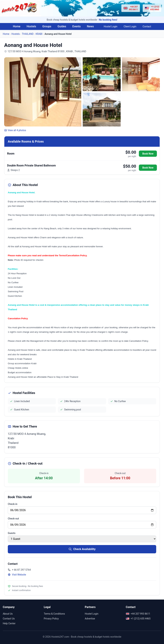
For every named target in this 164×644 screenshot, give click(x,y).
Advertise (90, 619)
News (90, 26)
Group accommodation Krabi (22, 363)
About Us (8, 614)
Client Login (130, 26)
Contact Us (9, 619)
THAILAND (28, 34)
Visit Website (17, 575)
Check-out (13, 519)
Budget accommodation (20, 372)
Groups (47, 26)
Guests (12, 533)
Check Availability (82, 549)
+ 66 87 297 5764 (19, 570)
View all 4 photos (15, 130)
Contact (147, 26)
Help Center (9, 623)
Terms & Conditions (54, 614)
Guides (62, 26)
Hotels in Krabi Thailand (20, 359)
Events (77, 26)
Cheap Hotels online (18, 368)
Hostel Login (111, 26)
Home (17, 26)
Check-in (13, 504)
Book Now (148, 154)
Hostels (31, 26)
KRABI (39, 34)
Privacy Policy (51, 619)
